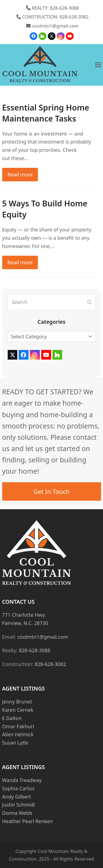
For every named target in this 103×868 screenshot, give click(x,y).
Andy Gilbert (17, 797)
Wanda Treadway (22, 780)
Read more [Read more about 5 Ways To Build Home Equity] (20, 262)
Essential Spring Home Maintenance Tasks (46, 113)
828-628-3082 (50, 664)
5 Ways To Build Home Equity (45, 209)
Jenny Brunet (17, 702)
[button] (98, 65)
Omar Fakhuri (18, 726)
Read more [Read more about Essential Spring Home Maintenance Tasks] (20, 174)
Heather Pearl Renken (28, 821)
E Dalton (12, 718)
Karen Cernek (18, 710)
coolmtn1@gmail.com (55, 26)
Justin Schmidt (19, 805)
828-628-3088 (35, 650)
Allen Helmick (18, 734)
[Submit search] (89, 302)
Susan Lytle (15, 743)
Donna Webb (17, 813)
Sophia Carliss (18, 788)
